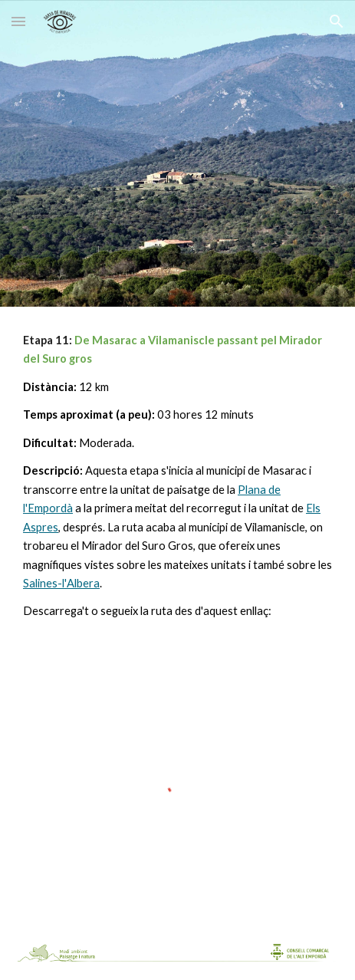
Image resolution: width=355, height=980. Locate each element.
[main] (177, 476)
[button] (18, 21)
